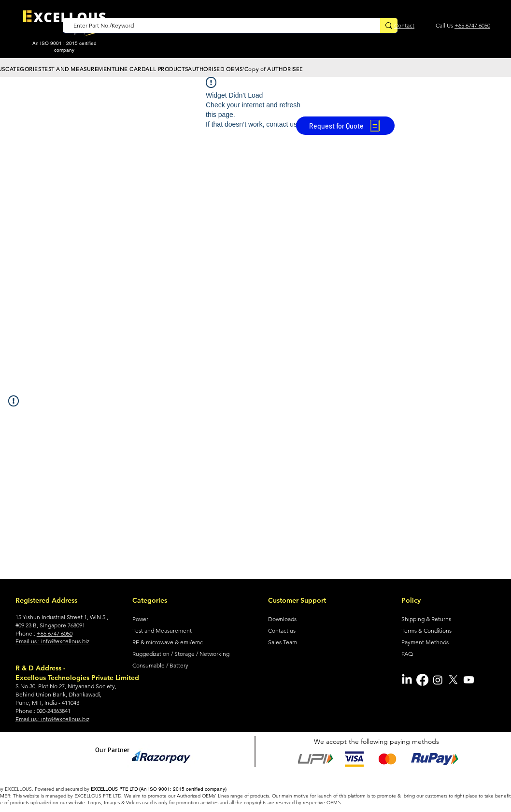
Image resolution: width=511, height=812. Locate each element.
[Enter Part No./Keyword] (217, 26)
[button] (23, 69)
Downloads (282, 619)
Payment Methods (425, 642)
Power (140, 619)
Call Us (445, 25)
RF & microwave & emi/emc (168, 642)
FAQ (407, 654)
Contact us (282, 631)
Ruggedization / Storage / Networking (181, 654)
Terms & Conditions (426, 631)
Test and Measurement (162, 631)
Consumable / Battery (160, 665)
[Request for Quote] (345, 126)
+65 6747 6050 (472, 25)
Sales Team (283, 642)
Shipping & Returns (426, 619)
